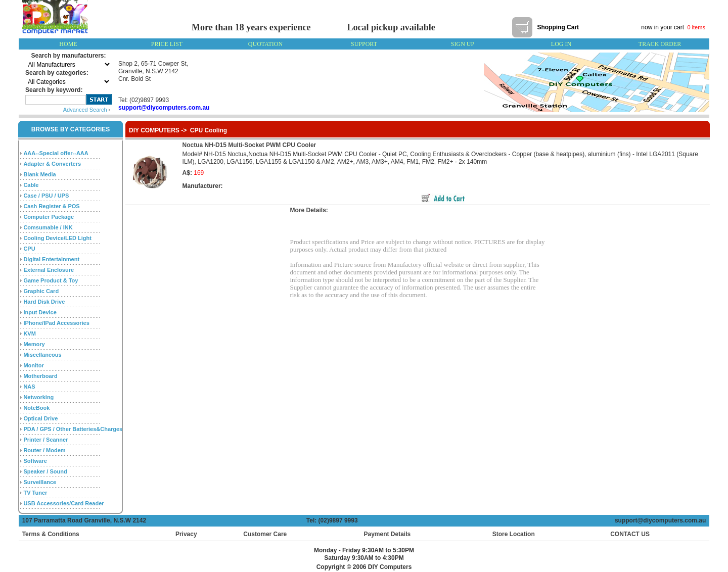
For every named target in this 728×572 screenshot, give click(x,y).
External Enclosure (49, 270)
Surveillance (40, 482)
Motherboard (40, 376)
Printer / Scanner (45, 440)
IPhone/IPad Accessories (56, 323)
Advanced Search (87, 110)
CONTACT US (628, 534)
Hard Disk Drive (44, 302)
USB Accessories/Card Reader (63, 503)
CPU (29, 249)
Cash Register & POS (51, 206)
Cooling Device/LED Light (57, 238)
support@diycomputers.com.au (662, 520)
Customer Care (265, 534)
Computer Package (49, 217)
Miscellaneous (42, 355)
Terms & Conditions (51, 534)
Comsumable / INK (48, 227)
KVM (29, 333)
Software (35, 461)
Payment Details (387, 534)
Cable (31, 185)
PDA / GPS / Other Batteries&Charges (73, 429)
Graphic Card (41, 291)
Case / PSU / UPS (46, 196)
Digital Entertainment (51, 259)
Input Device (40, 312)
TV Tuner (35, 493)
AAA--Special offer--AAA (56, 153)
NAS (29, 387)
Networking (38, 397)
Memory (34, 344)
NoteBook (36, 408)
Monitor (33, 365)
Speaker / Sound (45, 471)
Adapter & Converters (52, 164)
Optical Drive (40, 418)
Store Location (514, 534)
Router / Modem (44, 450)
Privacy (186, 534)
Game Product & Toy (51, 280)
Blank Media (39, 174)
